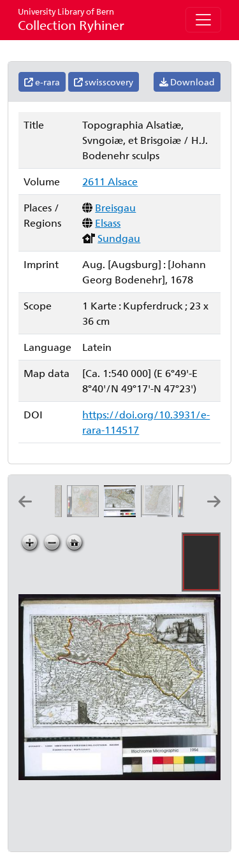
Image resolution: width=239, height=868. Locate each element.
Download (187, 82)
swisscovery (104, 82)
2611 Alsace (110, 181)
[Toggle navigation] (203, 20)
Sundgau (119, 238)
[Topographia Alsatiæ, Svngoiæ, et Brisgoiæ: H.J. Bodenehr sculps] (122, 513)
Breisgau (115, 207)
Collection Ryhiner (71, 19)
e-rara (42, 82)
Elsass (108, 223)
